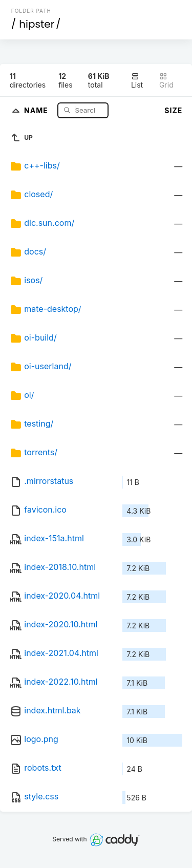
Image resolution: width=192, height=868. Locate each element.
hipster (37, 24)
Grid (166, 81)
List (137, 81)
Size (173, 110)
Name (37, 110)
